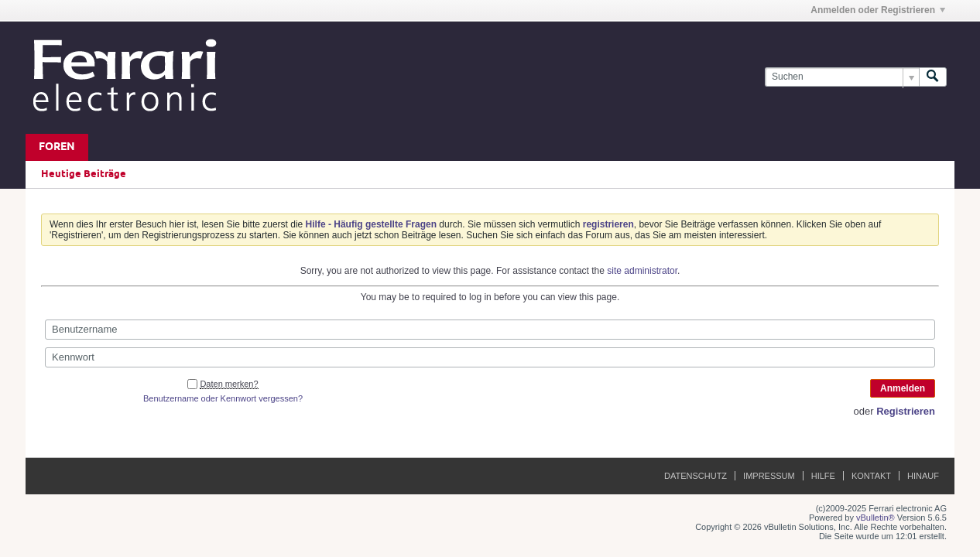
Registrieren (906, 411)
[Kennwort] (490, 357)
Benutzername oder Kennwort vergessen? (223, 398)
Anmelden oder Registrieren (878, 10)
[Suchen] (842, 77)
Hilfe (823, 476)
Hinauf (923, 476)
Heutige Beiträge (84, 174)
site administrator (642, 271)
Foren (57, 147)
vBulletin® (875, 518)
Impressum (769, 476)
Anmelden (903, 388)
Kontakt (871, 476)
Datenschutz (696, 476)
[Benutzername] (490, 330)
